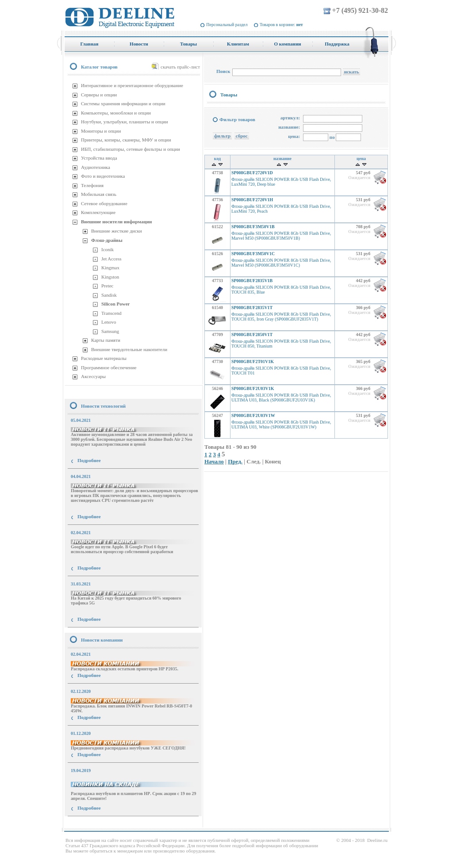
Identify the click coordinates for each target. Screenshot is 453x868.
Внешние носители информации (116, 222)
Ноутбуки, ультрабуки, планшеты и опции (125, 122)
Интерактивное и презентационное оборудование (132, 85)
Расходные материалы (104, 358)
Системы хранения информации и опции (123, 103)
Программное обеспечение (109, 367)
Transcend (111, 313)
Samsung (110, 331)
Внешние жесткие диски (117, 231)
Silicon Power (115, 304)
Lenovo (109, 322)
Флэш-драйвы (107, 240)
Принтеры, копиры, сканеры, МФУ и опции (126, 140)
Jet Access (111, 259)
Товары (229, 95)
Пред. (235, 461)
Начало (214, 461)
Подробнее (89, 460)
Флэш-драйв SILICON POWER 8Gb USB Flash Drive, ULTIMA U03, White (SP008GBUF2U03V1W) (281, 424)
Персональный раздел (227, 25)
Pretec (107, 286)
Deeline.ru (377, 840)
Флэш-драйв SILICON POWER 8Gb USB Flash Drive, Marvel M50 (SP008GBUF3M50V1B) (281, 236)
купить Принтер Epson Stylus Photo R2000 (104, 824)
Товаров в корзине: (281, 25)
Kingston (110, 277)
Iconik (107, 249)
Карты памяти (106, 340)
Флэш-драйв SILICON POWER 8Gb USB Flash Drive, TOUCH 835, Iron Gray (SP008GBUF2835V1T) (281, 317)
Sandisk (109, 295)
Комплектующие (98, 212)
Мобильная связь (99, 194)
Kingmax (110, 268)
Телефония (92, 185)
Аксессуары (93, 376)
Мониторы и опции (101, 131)
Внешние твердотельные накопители (129, 349)
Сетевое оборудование (104, 203)
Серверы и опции (99, 95)
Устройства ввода (99, 158)
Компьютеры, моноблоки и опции (116, 113)
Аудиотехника (96, 167)
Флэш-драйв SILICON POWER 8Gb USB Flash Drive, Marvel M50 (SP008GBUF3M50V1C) (281, 263)
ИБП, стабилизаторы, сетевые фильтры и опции (131, 149)
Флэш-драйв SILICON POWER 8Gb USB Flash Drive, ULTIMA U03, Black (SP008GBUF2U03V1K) (281, 398)
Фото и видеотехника (103, 176)
